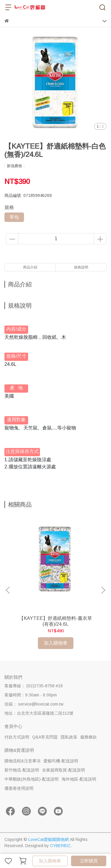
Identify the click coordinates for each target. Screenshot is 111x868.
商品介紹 (30, 267)
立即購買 (89, 861)
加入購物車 (50, 861)
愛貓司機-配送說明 (61, 761)
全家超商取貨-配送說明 (63, 770)
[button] (103, 590)
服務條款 (89, 737)
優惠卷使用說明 (19, 788)
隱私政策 (69, 737)
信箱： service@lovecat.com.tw (34, 704)
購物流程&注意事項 (22, 761)
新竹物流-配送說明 (22, 770)
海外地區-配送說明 (79, 779)
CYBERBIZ (60, 846)
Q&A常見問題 (45, 737)
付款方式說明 (17, 737)
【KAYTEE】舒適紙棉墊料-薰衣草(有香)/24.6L (55, 621)
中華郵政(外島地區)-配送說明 (32, 779)
